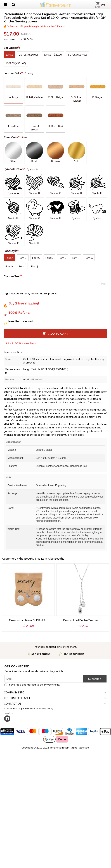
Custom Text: (13, 387)
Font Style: (12, 362)
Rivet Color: (12, 248)
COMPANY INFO (14, 803)
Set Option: (12, 159)
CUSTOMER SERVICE (17, 809)
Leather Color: (14, 184)
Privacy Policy (52, 796)
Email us (9, 824)
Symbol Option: (15, 280)
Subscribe (95, 790)
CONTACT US (13, 814)
